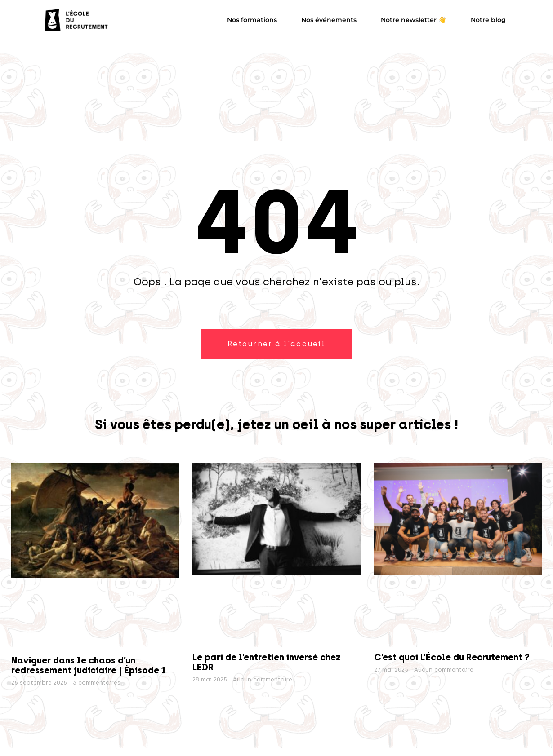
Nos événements (329, 20)
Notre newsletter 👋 (414, 20)
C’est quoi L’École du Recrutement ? (452, 657)
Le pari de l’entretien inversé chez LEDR (266, 662)
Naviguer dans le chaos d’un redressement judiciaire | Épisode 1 (89, 665)
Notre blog (488, 20)
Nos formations (252, 20)
